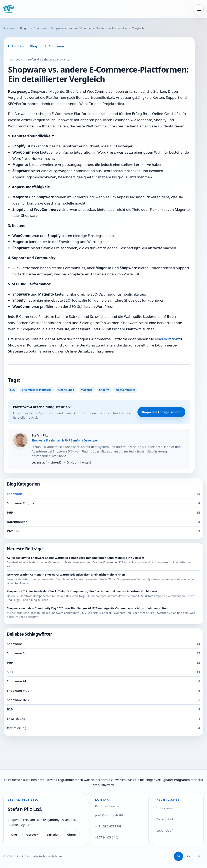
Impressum (165, 808)
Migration (170, 339)
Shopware (40, 28)
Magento (87, 390)
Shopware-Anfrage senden (161, 412)
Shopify (104, 390)
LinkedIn (57, 462)
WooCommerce (125, 390)
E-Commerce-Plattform (37, 390)
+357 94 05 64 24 (107, 837)
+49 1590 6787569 (108, 826)
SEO (13, 390)
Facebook (32, 835)
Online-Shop (66, 390)
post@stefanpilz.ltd (109, 815)
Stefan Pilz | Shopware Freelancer (49, 59)
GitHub (72, 462)
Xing (14, 835)
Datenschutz (166, 819)
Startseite (9, 28)
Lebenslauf (39, 462)
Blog (23, 28)
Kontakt (86, 462)
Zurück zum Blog (24, 46)
